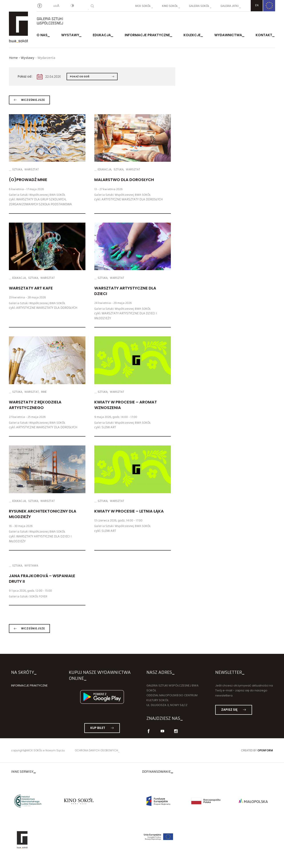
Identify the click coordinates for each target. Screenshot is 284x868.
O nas (42, 35)
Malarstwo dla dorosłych (124, 180)
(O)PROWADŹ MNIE (28, 180)
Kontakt (264, 35)
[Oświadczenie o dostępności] (40, 6)
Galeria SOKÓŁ (199, 6)
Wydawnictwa (228, 35)
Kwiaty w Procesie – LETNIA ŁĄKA (129, 511)
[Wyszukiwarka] (92, 6)
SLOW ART (109, 427)
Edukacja (102, 35)
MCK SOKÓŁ (143, 6)
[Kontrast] (72, 6)
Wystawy (70, 35)
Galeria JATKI (230, 6)
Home (13, 58)
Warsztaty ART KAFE (31, 288)
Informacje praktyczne (147, 35)
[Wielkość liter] (56, 6)
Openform (265, 750)
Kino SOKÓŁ (170, 6)
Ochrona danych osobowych (96, 750)
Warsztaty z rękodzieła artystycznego (35, 405)
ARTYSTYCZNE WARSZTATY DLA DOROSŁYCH (132, 199)
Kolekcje (192, 35)
